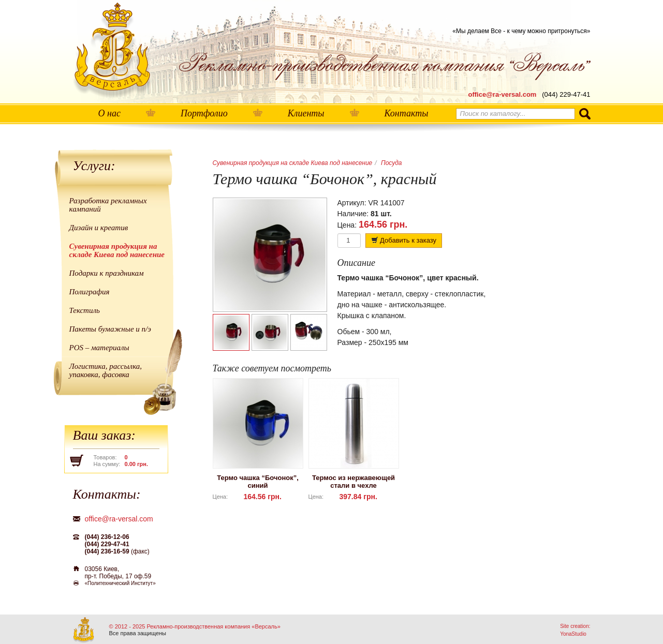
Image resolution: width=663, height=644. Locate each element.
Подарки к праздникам (107, 273)
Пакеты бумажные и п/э (110, 329)
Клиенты (306, 113)
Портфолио (204, 113)
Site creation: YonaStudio (575, 630)
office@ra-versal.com (503, 94)
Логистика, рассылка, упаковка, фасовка (106, 370)
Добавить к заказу (404, 240)
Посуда (392, 163)
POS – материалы (99, 348)
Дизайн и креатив (99, 228)
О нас (109, 113)
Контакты (407, 113)
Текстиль (85, 310)
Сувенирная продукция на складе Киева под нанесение (117, 250)
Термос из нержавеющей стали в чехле (353, 482)
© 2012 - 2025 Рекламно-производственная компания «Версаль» (195, 626)
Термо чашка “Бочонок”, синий (258, 482)
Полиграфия (90, 292)
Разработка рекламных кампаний (108, 205)
